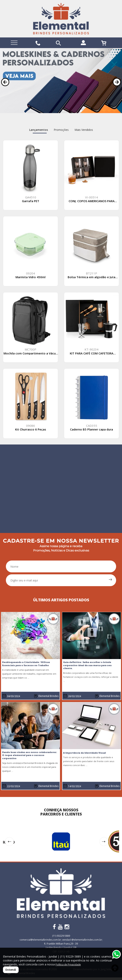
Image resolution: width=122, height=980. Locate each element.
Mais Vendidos (84, 130)
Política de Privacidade (68, 965)
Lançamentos (39, 130)
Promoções (61, 130)
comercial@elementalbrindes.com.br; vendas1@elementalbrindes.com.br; (61, 940)
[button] (5, 82)
